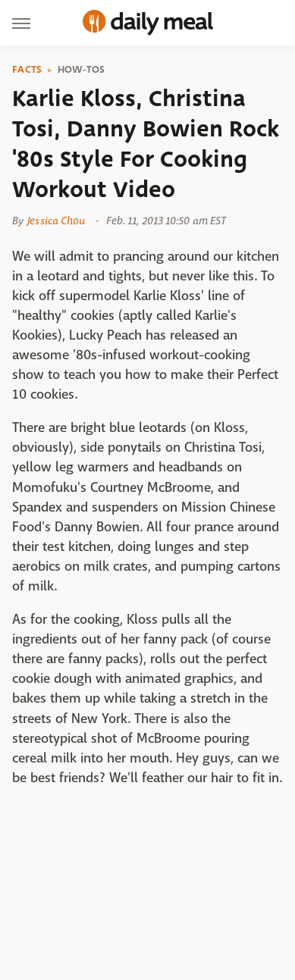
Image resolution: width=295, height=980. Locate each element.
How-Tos (82, 70)
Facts (27, 70)
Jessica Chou (56, 221)
